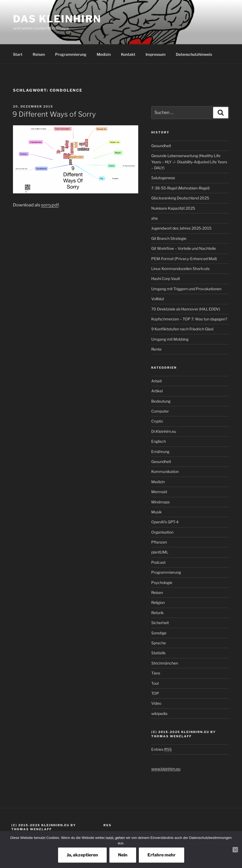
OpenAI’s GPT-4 (165, 522)
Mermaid (159, 492)
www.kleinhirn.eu (166, 769)
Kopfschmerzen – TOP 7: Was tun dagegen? (189, 319)
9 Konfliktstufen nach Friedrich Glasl (182, 329)
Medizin (104, 54)
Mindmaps (160, 502)
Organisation (162, 532)
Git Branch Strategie (169, 238)
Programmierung (71, 54)
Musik (157, 512)
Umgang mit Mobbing (170, 339)
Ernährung (160, 452)
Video (156, 703)
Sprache (159, 643)
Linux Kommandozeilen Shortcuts (180, 269)
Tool (155, 683)
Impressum (156, 54)
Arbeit (157, 381)
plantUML (160, 552)
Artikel (157, 391)
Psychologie (162, 582)
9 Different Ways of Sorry (54, 114)
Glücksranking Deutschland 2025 (180, 198)
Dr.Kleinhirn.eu (164, 431)
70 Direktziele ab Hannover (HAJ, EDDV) (186, 309)
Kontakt (128, 54)
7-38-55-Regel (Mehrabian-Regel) (180, 188)
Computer (160, 411)
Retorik (157, 613)
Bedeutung (161, 401)
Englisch (159, 441)
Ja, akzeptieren (82, 855)
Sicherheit (160, 623)
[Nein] (235, 850)
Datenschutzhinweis (194, 54)
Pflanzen (159, 542)
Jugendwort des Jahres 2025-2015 (181, 228)
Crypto (157, 421)
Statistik (158, 653)
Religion (158, 602)
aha (154, 218)
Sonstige (159, 633)
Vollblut (158, 299)
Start (18, 54)
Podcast (158, 562)
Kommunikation (165, 471)
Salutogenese (163, 178)
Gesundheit (161, 146)
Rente (156, 349)
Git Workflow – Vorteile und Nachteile (184, 248)
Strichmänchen (165, 663)
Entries (162, 749)
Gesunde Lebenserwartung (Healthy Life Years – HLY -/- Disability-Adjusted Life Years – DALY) (189, 162)
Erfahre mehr (162, 855)
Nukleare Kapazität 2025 (173, 208)
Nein (123, 855)
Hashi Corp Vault (166, 279)
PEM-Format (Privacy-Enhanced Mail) (184, 259)
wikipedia (159, 713)
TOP (155, 693)
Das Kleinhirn (57, 19)
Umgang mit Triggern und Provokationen (186, 289)
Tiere (156, 673)
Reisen (39, 54)
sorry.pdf (50, 205)
